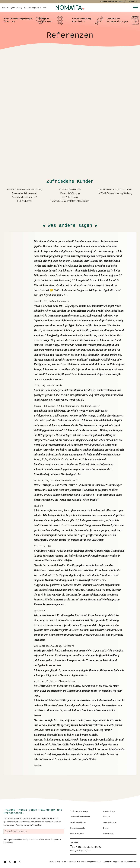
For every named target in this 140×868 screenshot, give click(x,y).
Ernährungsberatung (12, 8)
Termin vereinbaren (78, 822)
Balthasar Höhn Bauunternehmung (25, 190)
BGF (45, 8)
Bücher (106, 828)
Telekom (38, 506)
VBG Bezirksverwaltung (47, 646)
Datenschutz (130, 862)
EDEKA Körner (25, 201)
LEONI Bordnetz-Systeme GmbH (116, 190)
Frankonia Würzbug (70, 193)
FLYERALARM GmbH (70, 190)
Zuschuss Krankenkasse (80, 817)
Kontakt (107, 862)
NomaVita (62, 862)
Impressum (118, 862)
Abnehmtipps (109, 811)
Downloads (108, 833)
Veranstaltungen (110, 822)
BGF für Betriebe (77, 833)
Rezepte (107, 817)
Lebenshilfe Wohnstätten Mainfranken (70, 201)
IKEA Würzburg (70, 197)
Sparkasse (40, 611)
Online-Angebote (33, 8)
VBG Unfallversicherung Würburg (115, 193)
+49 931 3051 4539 (89, 846)
